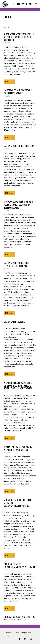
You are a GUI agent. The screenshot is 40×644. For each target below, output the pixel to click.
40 (22, 617)
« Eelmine (8, 617)
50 (15, 620)
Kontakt (9, 633)
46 (5, 620)
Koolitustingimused (23, 633)
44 (31, 617)
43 (29, 617)
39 (19, 617)
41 (24, 617)
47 (7, 620)
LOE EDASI (9, 82)
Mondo (9, 636)
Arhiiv (7, 28)
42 (26, 617)
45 (34, 617)
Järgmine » (22, 620)
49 (12, 620)
